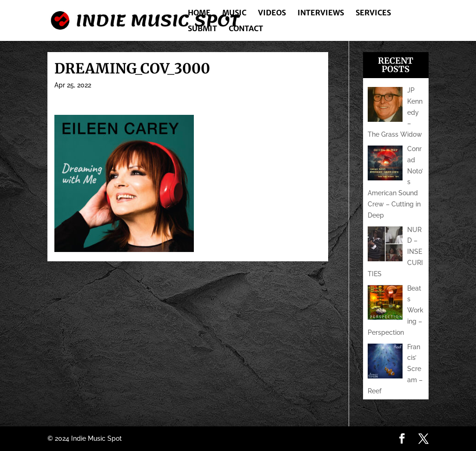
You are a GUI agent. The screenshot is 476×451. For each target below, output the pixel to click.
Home (199, 13)
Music (234, 13)
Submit (202, 29)
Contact (246, 29)
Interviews (321, 13)
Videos (272, 13)
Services (373, 13)
